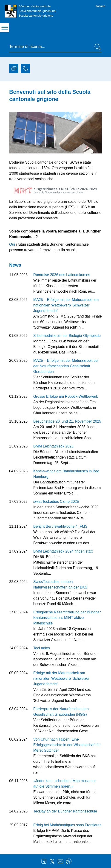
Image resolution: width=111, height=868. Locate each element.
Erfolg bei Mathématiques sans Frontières (67, 825)
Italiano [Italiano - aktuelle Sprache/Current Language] (100, 6)
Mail (60, 861)
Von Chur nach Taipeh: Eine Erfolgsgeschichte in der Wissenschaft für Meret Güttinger (67, 745)
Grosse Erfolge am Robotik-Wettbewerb (66, 396)
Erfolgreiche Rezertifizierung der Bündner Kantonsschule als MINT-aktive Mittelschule (67, 618)
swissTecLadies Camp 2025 (56, 502)
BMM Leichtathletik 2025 (53, 446)
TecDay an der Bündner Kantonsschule (65, 811)
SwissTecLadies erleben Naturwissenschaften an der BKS (60, 584)
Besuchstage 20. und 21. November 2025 (67, 421)
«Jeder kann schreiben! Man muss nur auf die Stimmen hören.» (65, 784)
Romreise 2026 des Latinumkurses (62, 275)
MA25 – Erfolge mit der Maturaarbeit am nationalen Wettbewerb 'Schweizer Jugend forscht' (66, 305)
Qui (13, 244)
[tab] (14, 69)
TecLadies (42, 648)
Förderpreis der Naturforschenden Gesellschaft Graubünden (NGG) (61, 712)
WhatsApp (69, 861)
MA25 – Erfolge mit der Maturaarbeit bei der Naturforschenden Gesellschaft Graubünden (66, 366)
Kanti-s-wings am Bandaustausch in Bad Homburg (66, 474)
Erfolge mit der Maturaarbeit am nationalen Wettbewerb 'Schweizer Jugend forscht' (61, 678)
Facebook (44, 861)
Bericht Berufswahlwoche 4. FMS (60, 526)
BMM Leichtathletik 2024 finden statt (63, 551)
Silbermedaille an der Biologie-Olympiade (67, 336)
